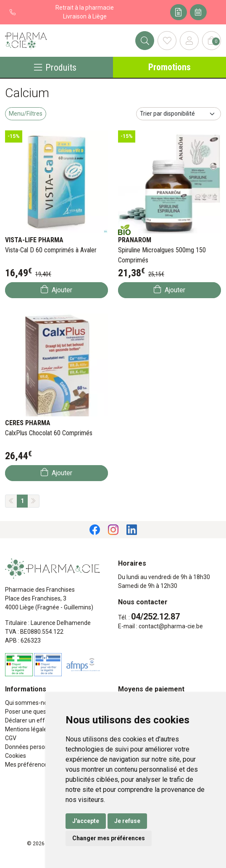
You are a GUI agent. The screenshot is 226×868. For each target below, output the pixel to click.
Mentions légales (28, 729)
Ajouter (56, 290)
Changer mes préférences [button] (109, 838)
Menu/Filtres (26, 114)
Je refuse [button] (127, 821)
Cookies (16, 756)
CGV (11, 738)
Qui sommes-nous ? (32, 703)
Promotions (169, 67)
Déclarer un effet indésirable (43, 720)
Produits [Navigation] (55, 67)
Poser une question (31, 712)
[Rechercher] (145, 41)
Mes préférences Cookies (39, 765)
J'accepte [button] (86, 821)
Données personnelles (34, 747)
